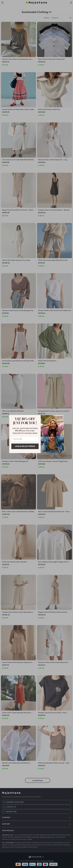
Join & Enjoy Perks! (25, 446)
